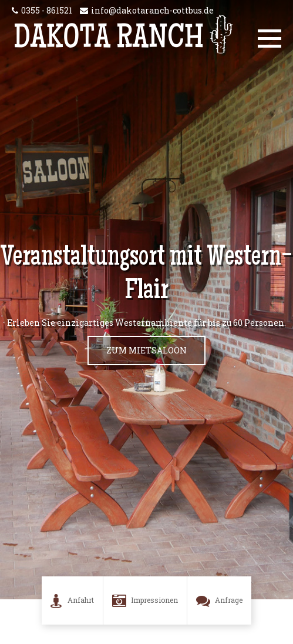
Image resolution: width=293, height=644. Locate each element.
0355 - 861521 (47, 10)
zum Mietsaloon (146, 350)
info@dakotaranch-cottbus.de (152, 10)
